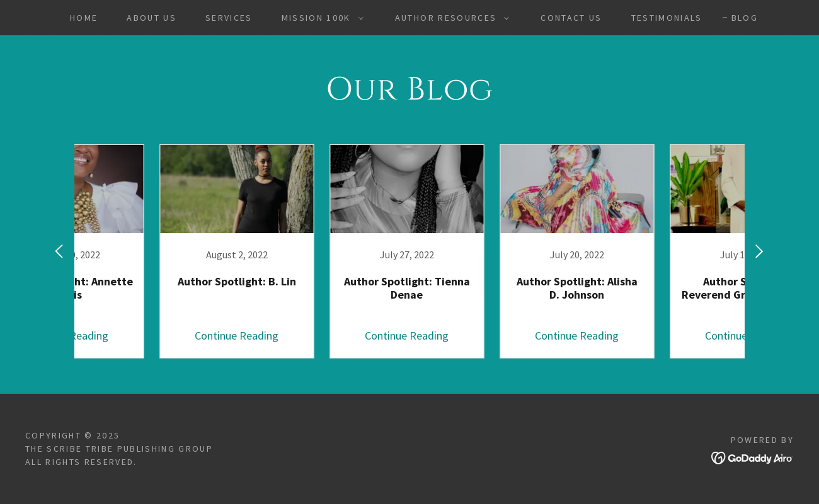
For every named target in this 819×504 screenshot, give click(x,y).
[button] (319, 18)
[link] (154, 251)
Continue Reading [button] (155, 335)
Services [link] (229, 18)
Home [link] (84, 18)
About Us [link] (152, 18)
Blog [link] (745, 18)
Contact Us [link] (571, 18)
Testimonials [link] (667, 18)
